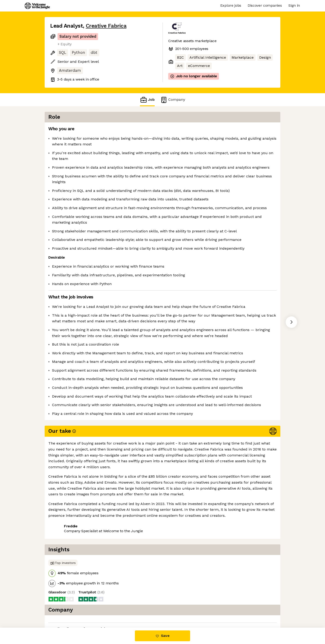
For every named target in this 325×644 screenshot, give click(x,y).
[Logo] (37, 6)
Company (173, 100)
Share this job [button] (63, 608)
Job (147, 100)
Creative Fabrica (106, 26)
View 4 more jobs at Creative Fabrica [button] (115, 608)
